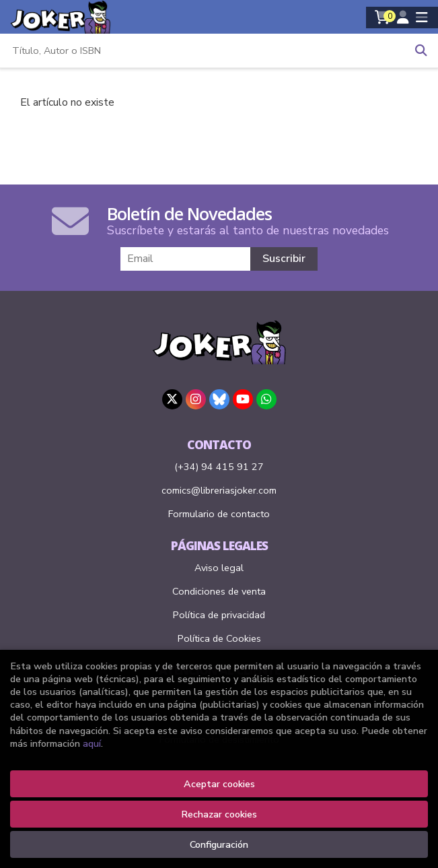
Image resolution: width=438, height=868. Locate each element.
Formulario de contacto (219, 514)
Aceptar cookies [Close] (219, 784)
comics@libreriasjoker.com (219, 490)
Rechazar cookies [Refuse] (219, 814)
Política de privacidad (219, 615)
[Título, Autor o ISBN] (202, 51)
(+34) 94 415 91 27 (219, 467)
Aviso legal (219, 568)
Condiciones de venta (219, 591)
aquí (92, 743)
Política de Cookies (219, 638)
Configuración (219, 844)
